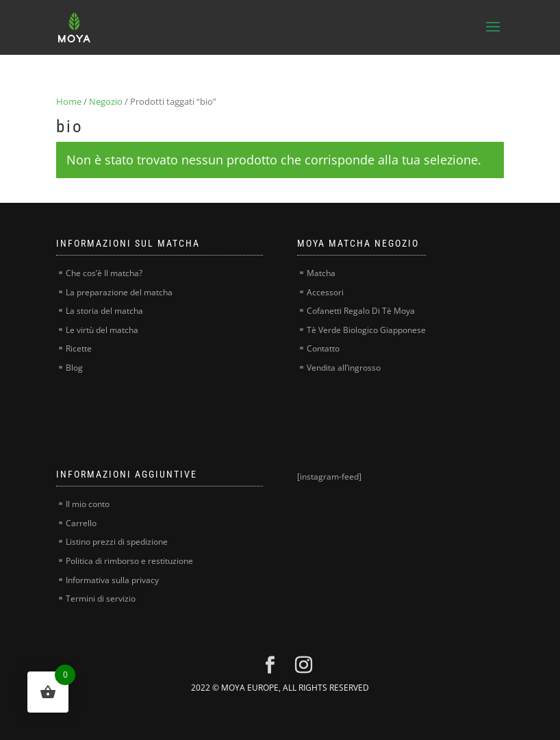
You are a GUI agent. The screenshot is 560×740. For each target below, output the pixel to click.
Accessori (325, 292)
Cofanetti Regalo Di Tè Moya (361, 311)
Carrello (81, 523)
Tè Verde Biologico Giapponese (366, 330)
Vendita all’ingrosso (344, 368)
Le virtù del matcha (102, 330)
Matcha (321, 273)
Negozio (106, 101)
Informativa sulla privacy (112, 580)
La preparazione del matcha (119, 292)
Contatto (323, 348)
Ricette (79, 348)
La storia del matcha (104, 311)
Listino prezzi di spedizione (117, 542)
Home (69, 101)
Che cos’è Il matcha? (104, 273)
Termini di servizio (101, 599)
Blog (74, 368)
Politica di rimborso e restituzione (129, 561)
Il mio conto (88, 504)
